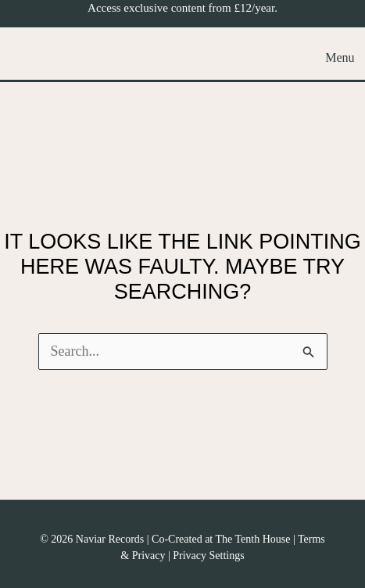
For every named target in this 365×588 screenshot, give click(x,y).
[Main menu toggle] (336, 57)
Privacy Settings (208, 556)
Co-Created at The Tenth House (221, 539)
